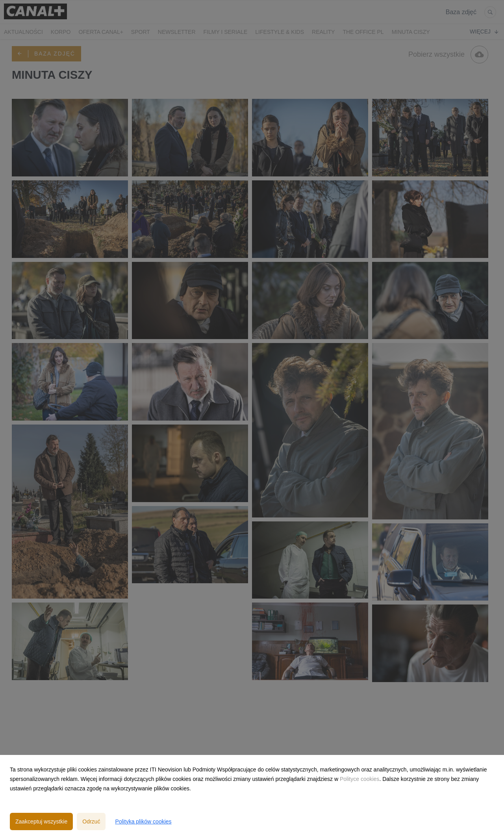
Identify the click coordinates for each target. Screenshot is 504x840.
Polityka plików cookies (143, 821)
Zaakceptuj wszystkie (41, 821)
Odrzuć (91, 821)
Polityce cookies (359, 779)
